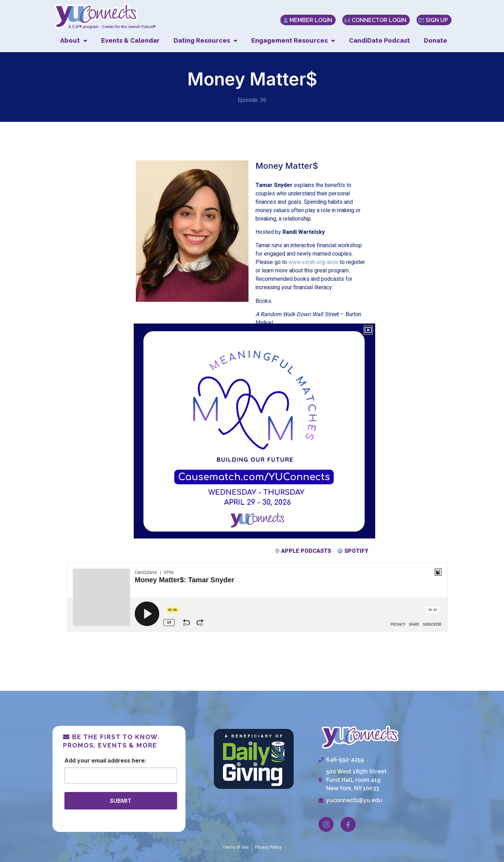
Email (99, 760)
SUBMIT (121, 801)
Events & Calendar (130, 40)
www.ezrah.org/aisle (313, 262)
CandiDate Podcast (379, 40)
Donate (436, 40)
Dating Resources (205, 41)
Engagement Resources (293, 41)
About (74, 41)
